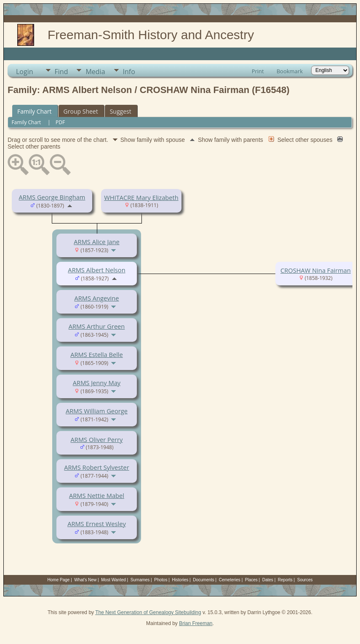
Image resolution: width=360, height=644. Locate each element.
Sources (305, 580)
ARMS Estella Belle (97, 354)
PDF (60, 122)
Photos (161, 580)
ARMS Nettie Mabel (97, 495)
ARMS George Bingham (52, 197)
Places (251, 580)
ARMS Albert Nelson (96, 270)
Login (25, 72)
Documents (204, 580)
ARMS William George (97, 411)
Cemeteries (230, 580)
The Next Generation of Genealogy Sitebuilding (148, 612)
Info (129, 72)
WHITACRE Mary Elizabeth (141, 197)
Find (61, 72)
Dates (268, 580)
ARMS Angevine (96, 298)
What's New (85, 580)
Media (95, 72)
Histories (180, 580)
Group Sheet (81, 111)
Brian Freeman (196, 623)
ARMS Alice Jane (96, 242)
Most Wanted (113, 580)
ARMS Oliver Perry (97, 439)
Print (258, 71)
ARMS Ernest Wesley (97, 524)
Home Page (59, 580)
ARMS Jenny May (97, 383)
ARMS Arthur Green (97, 326)
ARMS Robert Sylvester (96, 467)
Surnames (140, 580)
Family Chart (35, 111)
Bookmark (290, 71)
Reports (285, 580)
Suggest (121, 111)
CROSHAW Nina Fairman (316, 270)
